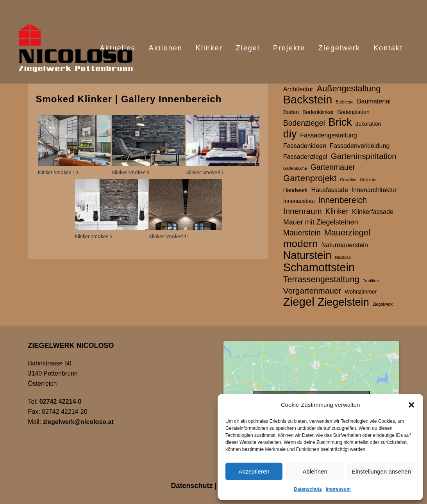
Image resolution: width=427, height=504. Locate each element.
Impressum (338, 489)
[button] (411, 405)
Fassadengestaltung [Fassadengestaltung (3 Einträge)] (328, 135)
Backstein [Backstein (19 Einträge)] (308, 100)
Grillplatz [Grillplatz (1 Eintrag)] (368, 180)
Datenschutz (308, 489)
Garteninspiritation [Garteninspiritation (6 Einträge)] (364, 156)
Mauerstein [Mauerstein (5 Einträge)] (302, 233)
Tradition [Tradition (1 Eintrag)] (371, 281)
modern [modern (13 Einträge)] (301, 244)
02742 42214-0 (61, 402)
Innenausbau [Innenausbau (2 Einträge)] (299, 201)
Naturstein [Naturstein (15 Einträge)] (307, 255)
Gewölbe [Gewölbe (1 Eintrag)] (348, 180)
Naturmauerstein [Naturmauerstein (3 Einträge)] (345, 245)
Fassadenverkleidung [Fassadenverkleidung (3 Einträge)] (360, 146)
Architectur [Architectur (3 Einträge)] (298, 89)
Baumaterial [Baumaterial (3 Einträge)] (374, 101)
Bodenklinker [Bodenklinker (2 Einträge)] (318, 112)
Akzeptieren (254, 471)
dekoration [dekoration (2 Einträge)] (368, 124)
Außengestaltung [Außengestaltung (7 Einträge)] (349, 88)
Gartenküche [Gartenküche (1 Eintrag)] (295, 168)
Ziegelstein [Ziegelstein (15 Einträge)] (344, 302)
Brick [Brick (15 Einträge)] (340, 122)
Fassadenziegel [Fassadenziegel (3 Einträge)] (305, 157)
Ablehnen (315, 471)
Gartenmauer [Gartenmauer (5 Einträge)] (333, 167)
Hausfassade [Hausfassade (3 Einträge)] (329, 190)
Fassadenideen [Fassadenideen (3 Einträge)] (305, 146)
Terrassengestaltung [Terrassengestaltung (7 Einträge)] (321, 279)
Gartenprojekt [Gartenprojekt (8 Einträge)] (310, 178)
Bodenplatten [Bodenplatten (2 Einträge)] (354, 112)
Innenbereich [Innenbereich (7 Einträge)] (342, 200)
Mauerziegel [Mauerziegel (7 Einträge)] (347, 232)
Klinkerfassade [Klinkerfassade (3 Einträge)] (373, 212)
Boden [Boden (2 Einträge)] (291, 112)
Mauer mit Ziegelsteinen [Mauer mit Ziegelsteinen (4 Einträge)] (321, 222)
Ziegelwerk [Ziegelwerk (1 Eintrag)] (383, 304)
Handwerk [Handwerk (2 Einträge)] (296, 190)
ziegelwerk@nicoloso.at (78, 422)
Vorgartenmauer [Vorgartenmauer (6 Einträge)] (312, 291)
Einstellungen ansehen (381, 471)
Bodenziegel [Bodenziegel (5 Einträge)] (304, 123)
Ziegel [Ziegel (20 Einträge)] (299, 302)
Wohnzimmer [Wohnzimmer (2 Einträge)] (361, 292)
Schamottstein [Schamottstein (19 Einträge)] (319, 267)
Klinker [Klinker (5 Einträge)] (337, 211)
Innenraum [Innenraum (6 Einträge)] (303, 211)
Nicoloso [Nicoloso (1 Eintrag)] (343, 257)
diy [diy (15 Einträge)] (290, 134)
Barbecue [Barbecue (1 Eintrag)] (345, 102)
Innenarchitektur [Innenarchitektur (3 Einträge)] (374, 190)
